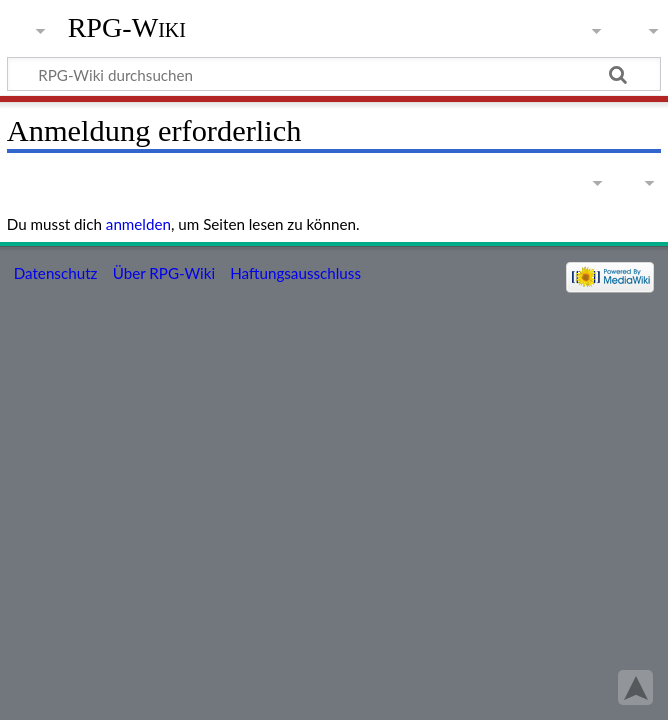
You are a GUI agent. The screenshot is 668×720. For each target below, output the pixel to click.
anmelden (138, 224)
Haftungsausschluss (295, 273)
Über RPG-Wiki (164, 273)
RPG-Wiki (127, 27)
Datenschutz (56, 273)
